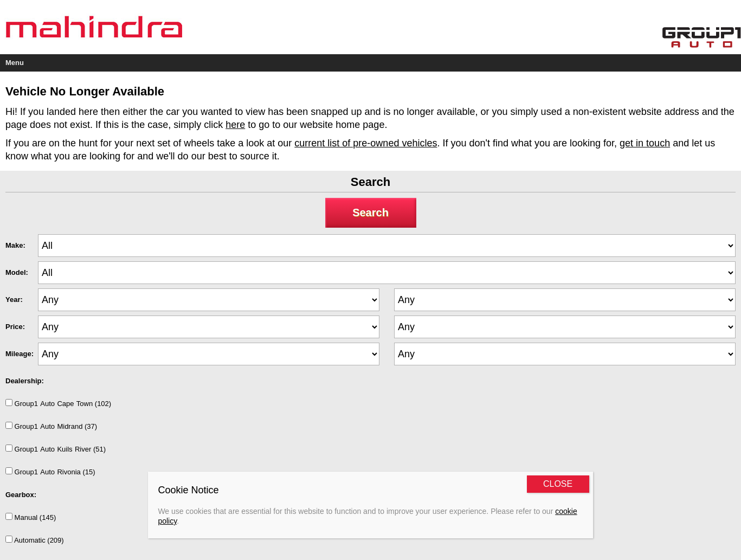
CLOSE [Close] (558, 484)
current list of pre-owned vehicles (366, 143)
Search (370, 213)
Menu (15, 63)
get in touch (645, 143)
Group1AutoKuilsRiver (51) (56, 449)
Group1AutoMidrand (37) (51, 426)
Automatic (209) (35, 540)
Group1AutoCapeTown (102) (58, 403)
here (235, 125)
